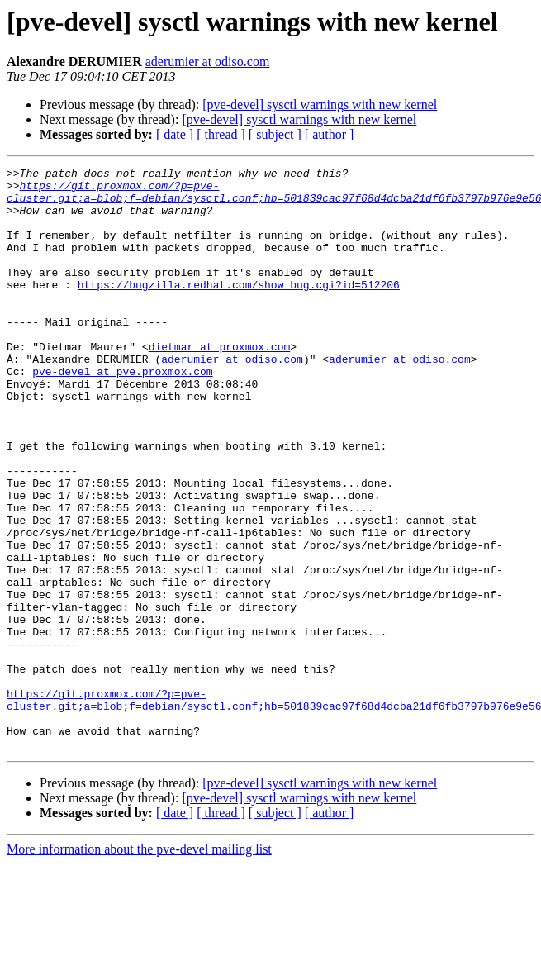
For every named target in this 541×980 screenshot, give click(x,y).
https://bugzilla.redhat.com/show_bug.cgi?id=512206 (239, 309)
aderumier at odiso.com (208, 62)
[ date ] (175, 134)
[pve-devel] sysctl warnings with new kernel (320, 105)
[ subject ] (275, 134)
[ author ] (330, 134)
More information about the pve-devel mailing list (139, 966)
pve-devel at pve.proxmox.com (122, 413)
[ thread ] (221, 134)
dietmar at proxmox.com (220, 383)
